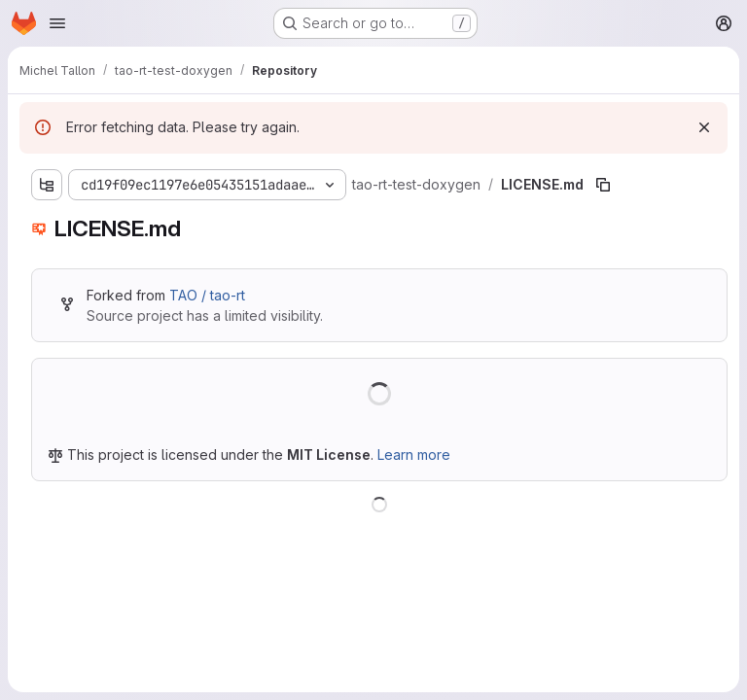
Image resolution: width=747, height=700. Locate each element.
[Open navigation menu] (57, 23)
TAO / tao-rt (207, 295)
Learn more (414, 455)
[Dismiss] (704, 127)
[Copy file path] (603, 185)
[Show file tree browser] (47, 185)
